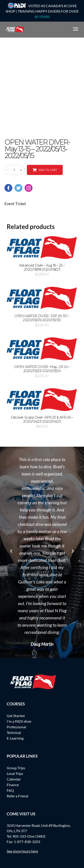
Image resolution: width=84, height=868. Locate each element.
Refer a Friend (17, 796)
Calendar (14, 779)
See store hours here (22, 851)
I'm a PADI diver (19, 721)
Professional (16, 727)
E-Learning (15, 738)
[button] (11, 551)
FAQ (10, 790)
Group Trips (16, 768)
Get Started (16, 716)
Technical (14, 732)
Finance (13, 785)
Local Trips (15, 773)
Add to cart (48, 170)
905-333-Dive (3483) (29, 836)
